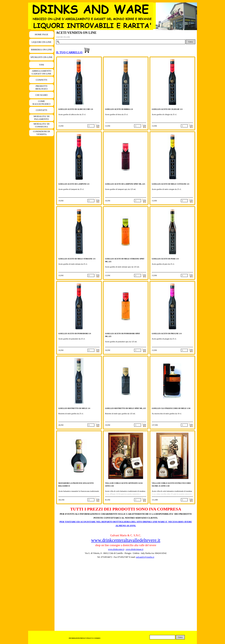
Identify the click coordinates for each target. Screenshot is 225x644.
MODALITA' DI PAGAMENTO (41, 118)
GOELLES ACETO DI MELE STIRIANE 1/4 (77, 259)
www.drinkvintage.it (134, 549)
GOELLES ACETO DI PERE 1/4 (165, 259)
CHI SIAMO (41, 95)
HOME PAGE (41, 34)
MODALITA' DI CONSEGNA (41, 125)
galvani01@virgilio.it (145, 557)
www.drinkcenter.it (116, 549)
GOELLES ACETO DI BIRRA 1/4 (119, 109)
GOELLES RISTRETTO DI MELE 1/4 (74, 408)
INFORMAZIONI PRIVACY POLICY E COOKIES (85, 638)
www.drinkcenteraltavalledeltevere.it (126, 540)
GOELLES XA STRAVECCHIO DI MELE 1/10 (171, 408)
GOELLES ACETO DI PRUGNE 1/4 (167, 334)
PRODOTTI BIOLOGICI (41, 87)
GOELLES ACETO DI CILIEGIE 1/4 (167, 109)
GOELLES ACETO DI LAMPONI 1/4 (74, 184)
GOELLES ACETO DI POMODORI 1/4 (75, 334)
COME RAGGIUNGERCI (41, 102)
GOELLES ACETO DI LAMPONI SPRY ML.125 (125, 184)
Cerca (191, 42)
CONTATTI (41, 110)
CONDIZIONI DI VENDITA (41, 133)
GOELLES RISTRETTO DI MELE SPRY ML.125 (126, 408)
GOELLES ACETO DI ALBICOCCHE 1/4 (76, 109)
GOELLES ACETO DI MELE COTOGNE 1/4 (170, 184)
